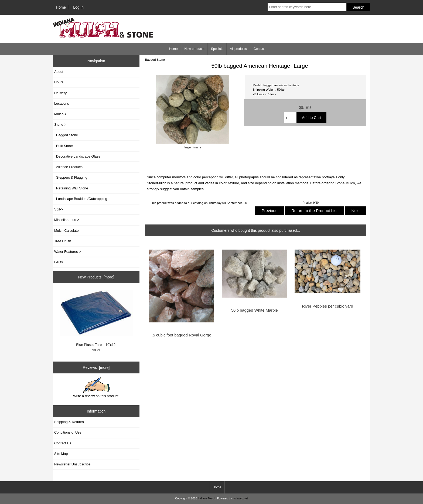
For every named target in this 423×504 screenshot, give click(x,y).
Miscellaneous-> (67, 220)
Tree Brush (63, 241)
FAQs (59, 262)
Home (61, 7)
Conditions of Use (68, 432)
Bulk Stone (64, 146)
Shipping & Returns (69, 422)
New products (194, 49)
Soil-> (59, 209)
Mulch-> (60, 114)
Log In (78, 7)
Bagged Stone (155, 59)
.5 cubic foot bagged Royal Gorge (181, 335)
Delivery (60, 93)
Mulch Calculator (67, 231)
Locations (62, 103)
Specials (217, 49)
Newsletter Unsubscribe (72, 464)
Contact (259, 49)
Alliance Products (68, 167)
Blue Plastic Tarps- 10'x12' (96, 319)
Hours (59, 82)
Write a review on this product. (96, 388)
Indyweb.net (240, 498)
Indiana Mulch (207, 498)
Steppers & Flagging (71, 177)
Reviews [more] (96, 367)
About (59, 72)
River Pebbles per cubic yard (328, 306)
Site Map (61, 454)
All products (238, 49)
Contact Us (63, 443)
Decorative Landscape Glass (77, 156)
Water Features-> (68, 252)
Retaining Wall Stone (71, 188)
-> (60, 125)
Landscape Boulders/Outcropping (81, 199)
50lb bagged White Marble (255, 310)
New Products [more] (96, 277)
